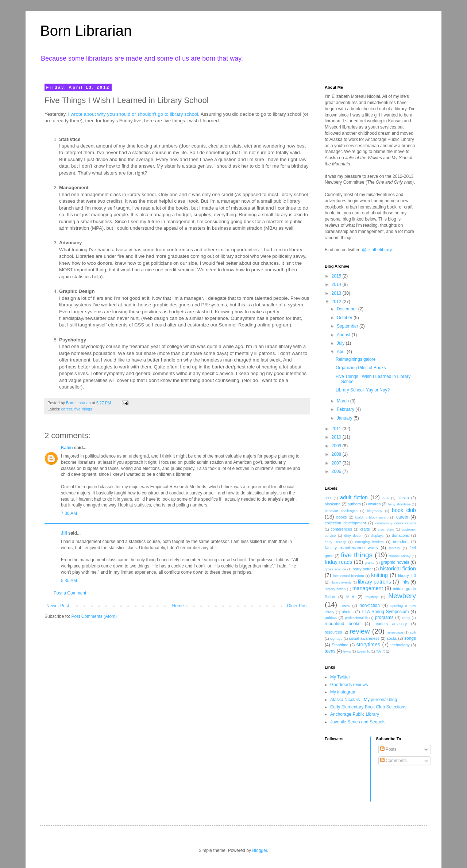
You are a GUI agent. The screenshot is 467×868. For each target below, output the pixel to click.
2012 (337, 302)
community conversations (396, 523)
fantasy (395, 548)
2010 (337, 437)
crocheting (386, 529)
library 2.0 (407, 576)
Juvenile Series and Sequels (358, 722)
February (346, 409)
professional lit (356, 618)
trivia (347, 651)
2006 (337, 471)
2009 (337, 446)
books (342, 517)
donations (400, 535)
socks (392, 638)
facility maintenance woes (351, 548)
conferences (341, 529)
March (344, 401)
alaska (403, 498)
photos (347, 612)
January (345, 418)
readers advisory (391, 624)
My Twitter (340, 677)
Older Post (297, 606)
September (348, 326)
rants (406, 618)
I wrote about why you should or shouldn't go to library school (133, 114)
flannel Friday (400, 556)
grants (370, 563)
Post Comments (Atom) (94, 616)
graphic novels (395, 562)
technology (400, 645)
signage (336, 638)
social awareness (364, 638)
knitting (379, 575)
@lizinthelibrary (377, 250)
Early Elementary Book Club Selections (368, 707)
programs (384, 617)
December (348, 309)
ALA (386, 498)
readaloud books (343, 624)
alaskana (333, 504)
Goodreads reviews (349, 685)
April (342, 352)
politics (331, 617)
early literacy (335, 542)
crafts (365, 529)
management (368, 588)
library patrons (375, 582)
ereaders (401, 542)
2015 (337, 276)
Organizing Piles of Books (361, 368)
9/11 (328, 498)
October (345, 318)
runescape (395, 632)
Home (178, 606)
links (405, 582)
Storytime (340, 645)
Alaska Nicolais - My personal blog (364, 700)
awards (374, 504)
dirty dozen (353, 536)
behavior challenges (341, 511)
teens (330, 651)
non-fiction (369, 605)
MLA (350, 597)
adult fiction (354, 497)
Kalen (67, 448)
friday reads (338, 562)
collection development (345, 523)
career (67, 409)
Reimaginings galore (356, 359)
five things (83, 409)
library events (341, 582)
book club (404, 510)
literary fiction (335, 589)
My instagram (343, 692)
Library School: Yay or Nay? (363, 390)
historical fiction (398, 569)
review (360, 631)
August (344, 335)
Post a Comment (70, 593)
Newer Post (58, 606)
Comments (393, 761)
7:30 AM (69, 513)
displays (377, 536)
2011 (337, 429)
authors (354, 504)
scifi (413, 632)
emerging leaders (369, 542)
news (345, 605)
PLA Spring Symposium (385, 612)
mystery (372, 597)
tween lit (363, 651)
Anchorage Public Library (355, 714)
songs (410, 638)
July (341, 343)
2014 (337, 284)
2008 (337, 454)
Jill (64, 533)
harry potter (362, 569)
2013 (337, 293)
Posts (388, 749)
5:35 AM (69, 581)
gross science (335, 569)
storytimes (368, 645)
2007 (337, 463)
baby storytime (399, 504)
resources (333, 632)
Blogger (260, 850)
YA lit (380, 651)
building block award (372, 517)
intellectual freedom (349, 576)
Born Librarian (86, 31)
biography (375, 511)
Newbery (402, 596)
